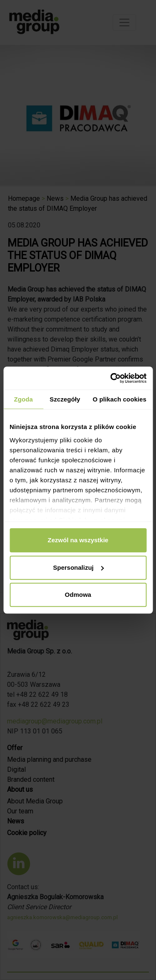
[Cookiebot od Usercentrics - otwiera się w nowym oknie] (111, 378)
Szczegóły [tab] (65, 399)
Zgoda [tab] (23, 399)
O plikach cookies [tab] (120, 399)
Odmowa (78, 595)
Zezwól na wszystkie (78, 540)
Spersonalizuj (78, 567)
